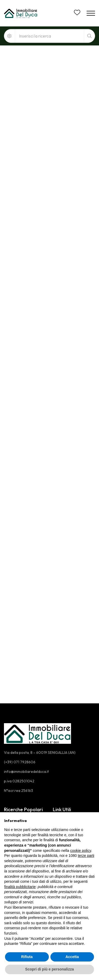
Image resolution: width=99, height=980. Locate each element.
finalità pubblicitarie (20, 887)
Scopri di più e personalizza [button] (49, 969)
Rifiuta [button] (27, 957)
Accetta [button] (72, 957)
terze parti (86, 856)
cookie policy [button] (81, 851)
